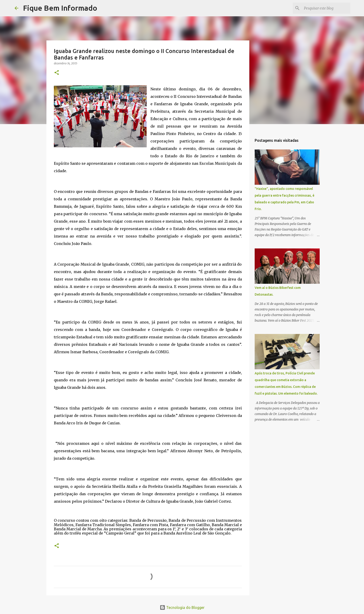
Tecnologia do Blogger (182, 607)
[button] (57, 73)
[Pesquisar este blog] (326, 8)
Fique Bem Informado (60, 8)
